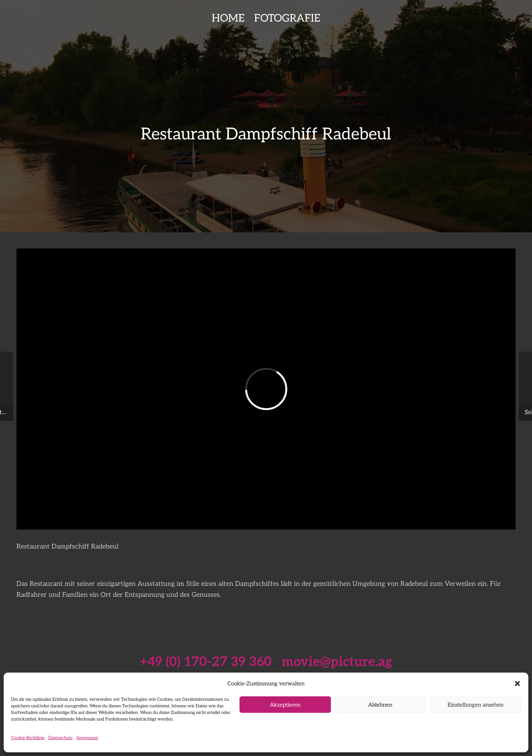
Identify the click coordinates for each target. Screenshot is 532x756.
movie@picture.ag (337, 662)
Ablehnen (380, 705)
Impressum (87, 738)
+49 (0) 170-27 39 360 (206, 662)
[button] (517, 684)
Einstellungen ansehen (476, 705)
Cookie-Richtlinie (28, 738)
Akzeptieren (285, 705)
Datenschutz (61, 738)
